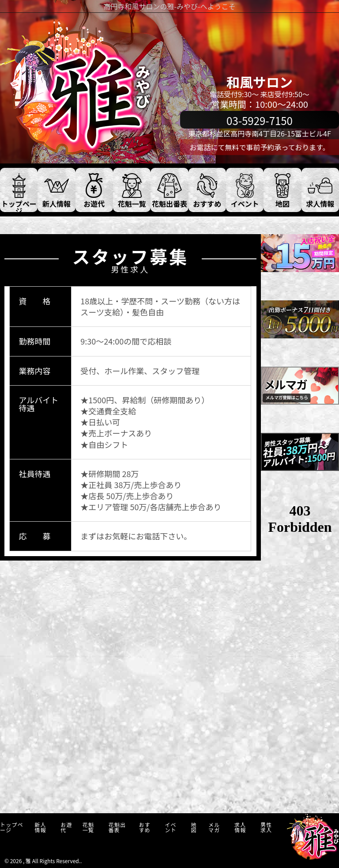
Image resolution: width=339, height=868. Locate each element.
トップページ (12, 827)
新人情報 (40, 827)
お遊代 (66, 827)
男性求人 (266, 827)
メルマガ (214, 827)
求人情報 (240, 827)
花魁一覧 (88, 827)
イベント (170, 827)
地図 (194, 827)
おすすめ (144, 827)
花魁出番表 (117, 827)
